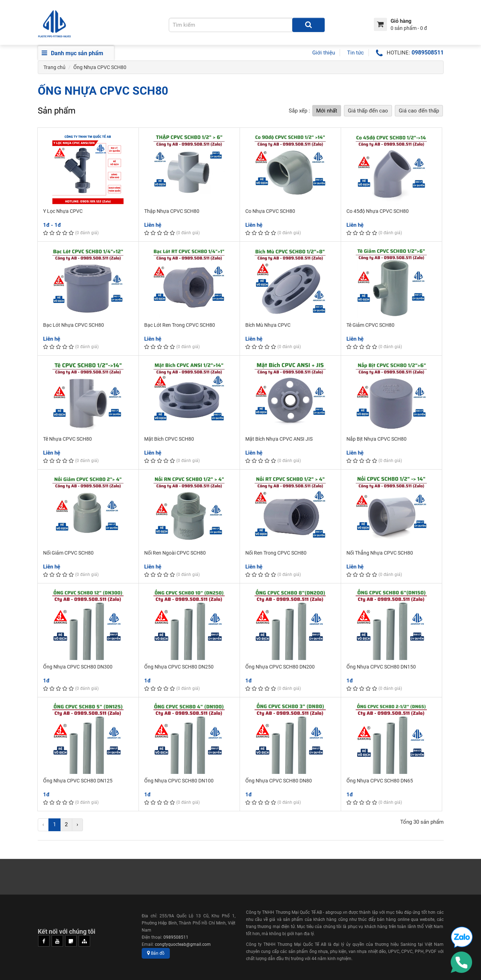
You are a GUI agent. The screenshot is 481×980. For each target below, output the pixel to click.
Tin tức (355, 53)
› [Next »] (77, 824)
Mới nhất (327, 111)
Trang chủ (54, 67)
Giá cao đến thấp (419, 111)
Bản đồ (156, 953)
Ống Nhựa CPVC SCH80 (100, 67)
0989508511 (428, 53)
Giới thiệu (324, 53)
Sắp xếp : (299, 111)
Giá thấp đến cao (368, 111)
